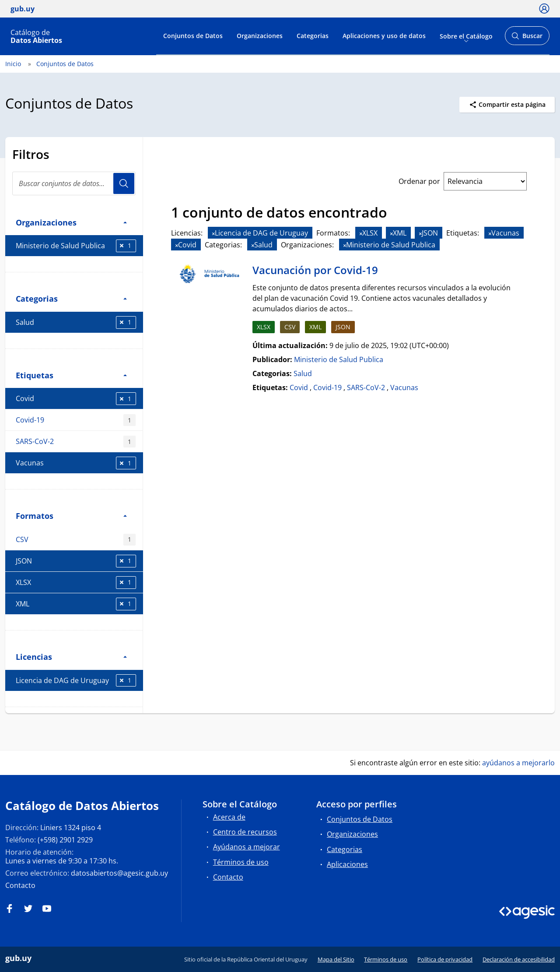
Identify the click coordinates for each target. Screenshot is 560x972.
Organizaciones (260, 36)
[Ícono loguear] (544, 8)
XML (76, 604)
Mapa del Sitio (336, 959)
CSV (76, 540)
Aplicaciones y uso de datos (384, 36)
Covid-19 (76, 420)
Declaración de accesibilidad (519, 959)
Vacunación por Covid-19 (315, 270)
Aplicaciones (347, 864)
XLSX (76, 583)
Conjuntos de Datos (193, 36)
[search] (74, 183)
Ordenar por (419, 181)
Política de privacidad (445, 959)
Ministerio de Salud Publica (76, 246)
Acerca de (229, 817)
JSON (76, 561)
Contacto (20, 885)
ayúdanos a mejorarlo (518, 763)
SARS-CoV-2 (76, 442)
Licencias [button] (71, 657)
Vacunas (76, 463)
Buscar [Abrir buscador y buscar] (527, 38)
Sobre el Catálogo (466, 36)
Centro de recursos (245, 832)
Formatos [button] (71, 516)
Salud (76, 322)
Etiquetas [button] (71, 375)
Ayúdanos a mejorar (247, 847)
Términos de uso (241, 862)
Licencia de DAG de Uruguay (76, 681)
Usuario (124, 183)
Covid (76, 399)
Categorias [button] (71, 298)
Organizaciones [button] (71, 222)
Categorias (313, 36)
